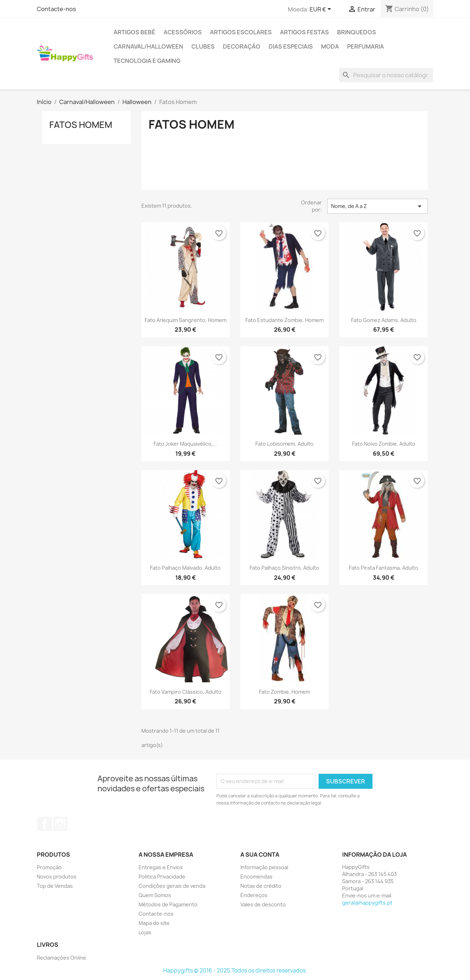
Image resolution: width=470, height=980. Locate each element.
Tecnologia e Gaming (147, 61)
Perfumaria (366, 46)
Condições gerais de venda (172, 886)
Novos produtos (57, 877)
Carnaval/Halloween (148, 46)
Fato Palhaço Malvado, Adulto (185, 568)
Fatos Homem (81, 125)
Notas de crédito (261, 886)
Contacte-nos (56, 9)
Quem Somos (155, 895)
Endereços (254, 895)
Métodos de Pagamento (168, 904)
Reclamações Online (61, 958)
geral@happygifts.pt (367, 903)
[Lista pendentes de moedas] (322, 10)
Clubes (203, 46)
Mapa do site (154, 923)
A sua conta (260, 855)
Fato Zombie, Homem (284, 692)
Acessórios (183, 32)
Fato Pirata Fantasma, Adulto (384, 568)
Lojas (145, 932)
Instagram (60, 824)
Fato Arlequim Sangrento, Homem (186, 320)
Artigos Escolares (241, 32)
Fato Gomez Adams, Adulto (384, 320)
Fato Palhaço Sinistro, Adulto (284, 568)
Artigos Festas (304, 32)
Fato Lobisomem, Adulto (284, 444)
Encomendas (256, 877)
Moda (330, 46)
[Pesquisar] (386, 75)
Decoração (242, 46)
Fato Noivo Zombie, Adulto (384, 444)
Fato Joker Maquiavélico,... (185, 444)
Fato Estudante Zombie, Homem (284, 320)
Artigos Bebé (134, 32)
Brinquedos (357, 32)
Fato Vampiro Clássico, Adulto (186, 692)
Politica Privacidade (162, 877)
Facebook (45, 824)
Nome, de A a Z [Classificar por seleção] (377, 206)
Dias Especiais (291, 46)
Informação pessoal (264, 867)
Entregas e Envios (161, 867)
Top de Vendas (55, 886)
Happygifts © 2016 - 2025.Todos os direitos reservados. (235, 971)
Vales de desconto (263, 904)
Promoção (49, 867)
